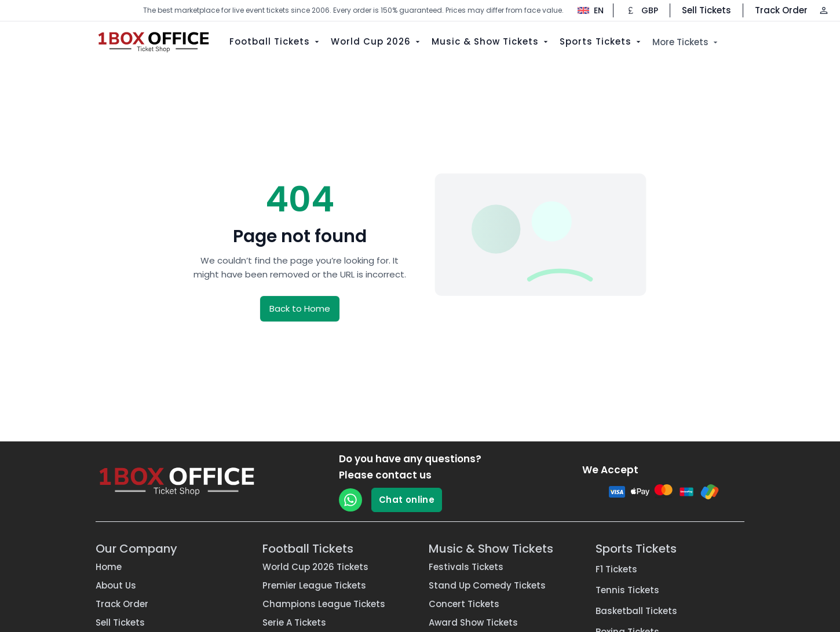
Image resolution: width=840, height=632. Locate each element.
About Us (116, 585)
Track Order (781, 10)
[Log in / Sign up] (824, 10)
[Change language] (585, 10)
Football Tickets (275, 41)
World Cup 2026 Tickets (315, 567)
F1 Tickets (616, 569)
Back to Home (300, 308)
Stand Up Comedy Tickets (487, 585)
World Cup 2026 (377, 41)
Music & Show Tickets (491, 41)
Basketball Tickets (636, 611)
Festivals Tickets (466, 567)
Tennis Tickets (627, 590)
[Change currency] (642, 10)
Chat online (407, 500)
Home (109, 567)
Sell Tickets (706, 10)
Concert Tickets (464, 604)
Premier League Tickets (314, 585)
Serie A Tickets (294, 622)
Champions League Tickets (324, 604)
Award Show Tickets (473, 622)
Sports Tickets (601, 41)
